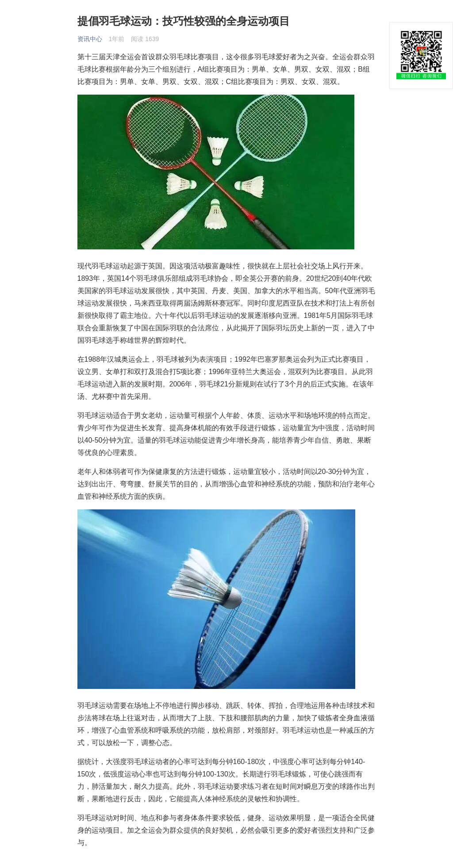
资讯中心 (90, 39)
